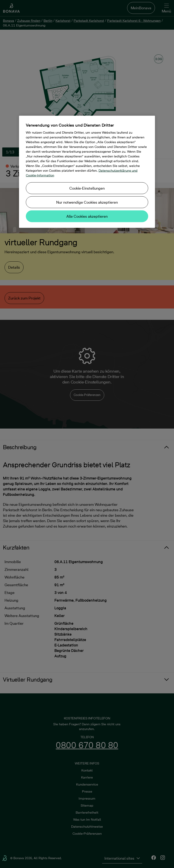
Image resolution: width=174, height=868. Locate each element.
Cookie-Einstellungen (87, 188)
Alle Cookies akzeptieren (87, 216)
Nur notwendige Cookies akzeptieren (87, 202)
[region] (87, 172)
